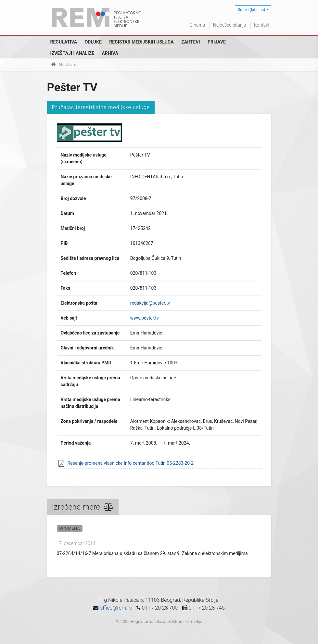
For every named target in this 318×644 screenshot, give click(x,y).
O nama (197, 25)
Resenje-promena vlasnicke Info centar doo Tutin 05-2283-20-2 (131, 463)
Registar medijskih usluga (141, 42)
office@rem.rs (116, 608)
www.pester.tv (145, 318)
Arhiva (110, 53)
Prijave (217, 42)
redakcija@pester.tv (150, 303)
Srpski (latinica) (252, 10)
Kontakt (262, 25)
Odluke (93, 42)
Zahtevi (191, 42)
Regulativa (64, 42)
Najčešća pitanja (230, 25)
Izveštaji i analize (72, 53)
